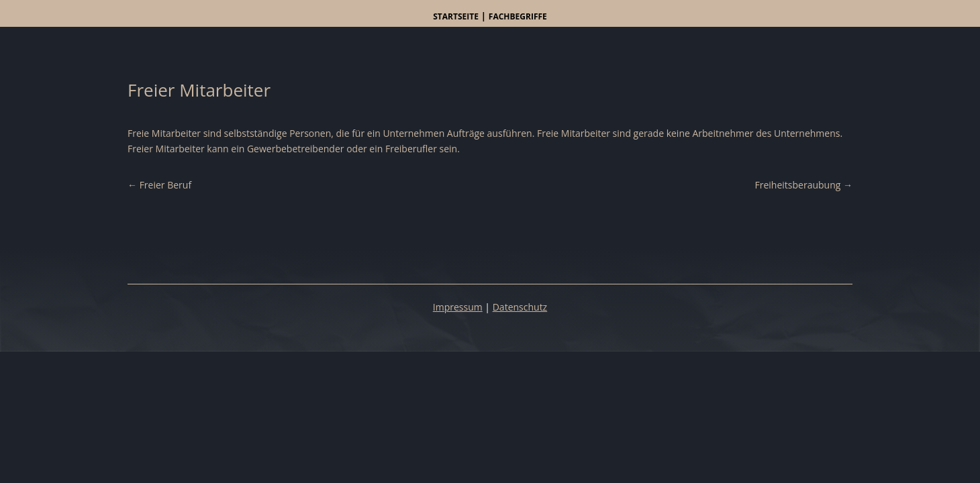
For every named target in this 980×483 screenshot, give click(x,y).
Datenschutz (520, 307)
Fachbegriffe (518, 16)
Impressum (458, 307)
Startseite (456, 16)
